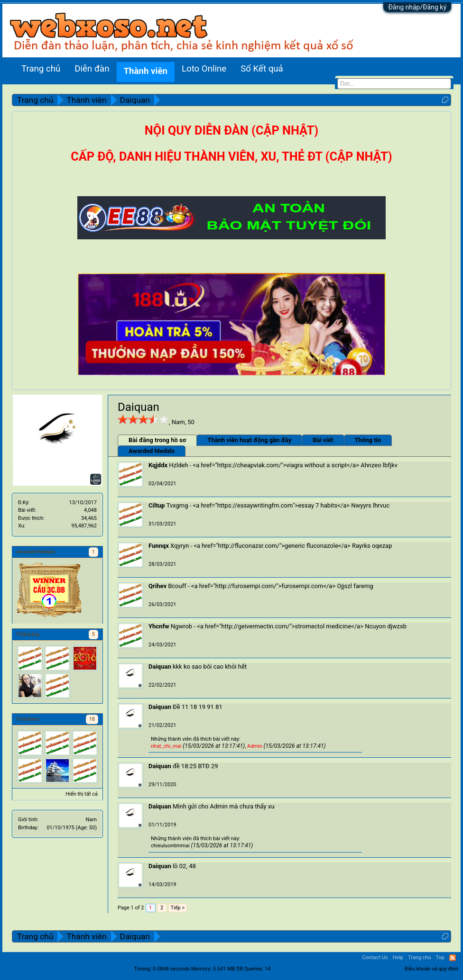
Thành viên (146, 71)
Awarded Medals (152, 451)
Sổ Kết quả (262, 69)
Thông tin (368, 440)
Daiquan (160, 667)
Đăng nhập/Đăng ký (417, 7)
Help (398, 957)
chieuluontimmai (170, 846)
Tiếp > (178, 908)
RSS (453, 958)
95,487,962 (84, 526)
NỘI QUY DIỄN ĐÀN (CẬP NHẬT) (231, 131)
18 (92, 719)
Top (440, 957)
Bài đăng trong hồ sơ (157, 440)
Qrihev (157, 586)
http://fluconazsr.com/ (249, 546)
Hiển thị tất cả (82, 794)
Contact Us (375, 957)
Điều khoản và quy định (431, 969)
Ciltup (157, 505)
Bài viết (323, 440)
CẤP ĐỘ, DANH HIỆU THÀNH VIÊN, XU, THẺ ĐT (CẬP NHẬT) (231, 157)
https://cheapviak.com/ (249, 465)
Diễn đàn (92, 69)
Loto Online (204, 69)
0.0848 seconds (171, 969)
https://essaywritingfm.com (255, 505)
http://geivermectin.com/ (255, 626)
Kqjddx (158, 465)
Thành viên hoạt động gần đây (249, 440)
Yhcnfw (159, 626)
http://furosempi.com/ (246, 586)
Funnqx (159, 546)
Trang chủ (41, 69)
